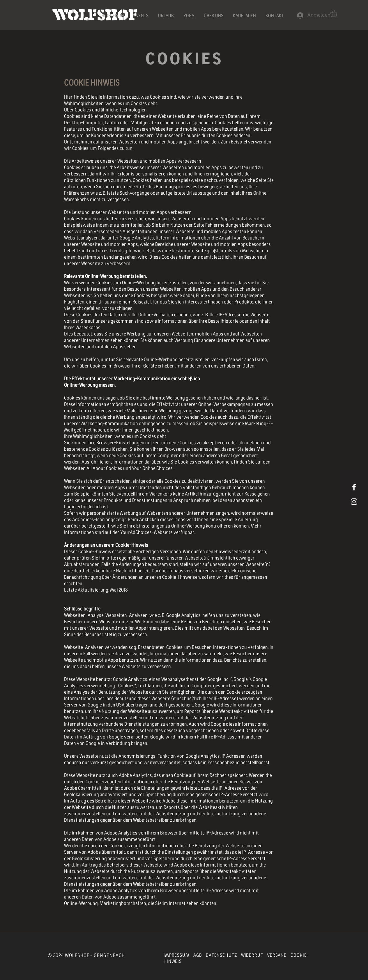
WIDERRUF (252, 955)
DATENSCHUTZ (221, 955)
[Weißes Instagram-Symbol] (354, 502)
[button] (338, 13)
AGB (198, 955)
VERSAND (277, 955)
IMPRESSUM (177, 955)
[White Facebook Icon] (354, 487)
